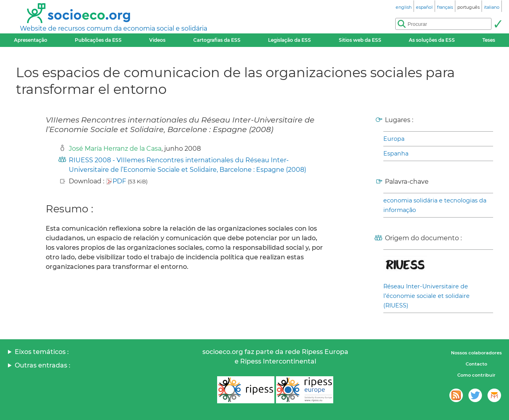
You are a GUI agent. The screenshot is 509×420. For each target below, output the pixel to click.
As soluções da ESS (432, 40)
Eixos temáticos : (42, 352)
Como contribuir (476, 375)
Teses (489, 40)
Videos (157, 40)
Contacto (476, 364)
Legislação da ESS (289, 40)
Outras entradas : (43, 365)
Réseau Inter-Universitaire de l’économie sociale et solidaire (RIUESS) (426, 296)
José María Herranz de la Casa (115, 149)
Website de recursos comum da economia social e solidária (114, 28)
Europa (394, 139)
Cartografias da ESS (217, 40)
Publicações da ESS (98, 40)
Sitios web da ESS (360, 40)
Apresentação (31, 40)
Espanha (396, 154)
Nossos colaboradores (476, 353)
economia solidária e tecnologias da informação (435, 205)
